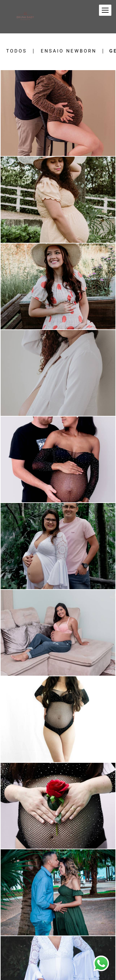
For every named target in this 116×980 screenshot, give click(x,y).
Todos (17, 51)
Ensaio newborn (69, 51)
